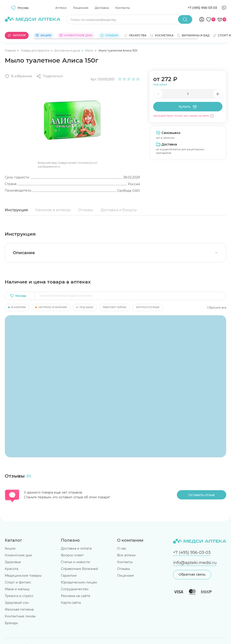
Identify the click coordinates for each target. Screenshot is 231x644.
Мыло (90, 50)
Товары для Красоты (35, 50)
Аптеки (61, 8)
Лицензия (81, 8)
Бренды (11, 623)
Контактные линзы (20, 616)
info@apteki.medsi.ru (195, 563)
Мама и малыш (17, 589)
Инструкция (16, 210)
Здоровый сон (17, 603)
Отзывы (86, 210)
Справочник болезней (80, 569)
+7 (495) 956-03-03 (202, 8)
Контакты (122, 8)
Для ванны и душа (68, 50)
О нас (122, 548)
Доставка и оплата (76, 548)
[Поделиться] (50, 76)
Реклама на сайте (76, 596)
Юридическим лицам (79, 582)
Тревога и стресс (19, 596)
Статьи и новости (75, 562)
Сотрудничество (75, 589)
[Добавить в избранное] (18, 76)
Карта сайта (71, 603)
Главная (11, 50)
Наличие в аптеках (53, 210)
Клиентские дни (18, 555)
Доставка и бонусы (119, 210)
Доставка (102, 8)
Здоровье (13, 562)
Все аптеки (126, 555)
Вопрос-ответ (72, 555)
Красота (12, 569)
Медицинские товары (23, 576)
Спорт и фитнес (18, 582)
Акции (10, 548)
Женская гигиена (19, 609)
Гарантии (69, 576)
